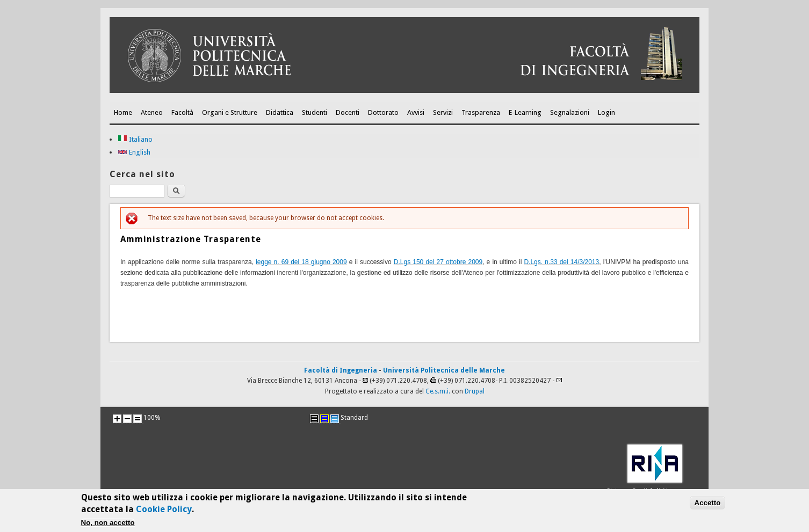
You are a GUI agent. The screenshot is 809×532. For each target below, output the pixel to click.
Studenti (315, 112)
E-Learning (525, 112)
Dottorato (383, 112)
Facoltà (182, 112)
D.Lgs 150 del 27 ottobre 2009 (438, 262)
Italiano (135, 139)
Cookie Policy (164, 512)
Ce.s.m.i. (438, 391)
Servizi (443, 112)
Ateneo (152, 112)
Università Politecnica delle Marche (444, 370)
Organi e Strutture (230, 112)
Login (606, 112)
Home (123, 112)
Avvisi (416, 112)
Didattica (280, 112)
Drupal (475, 391)
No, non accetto (108, 525)
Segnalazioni (570, 112)
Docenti (348, 112)
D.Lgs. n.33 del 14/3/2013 (561, 262)
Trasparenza (481, 112)
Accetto (708, 505)
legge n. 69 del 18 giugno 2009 (301, 262)
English (134, 152)
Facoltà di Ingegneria (341, 370)
